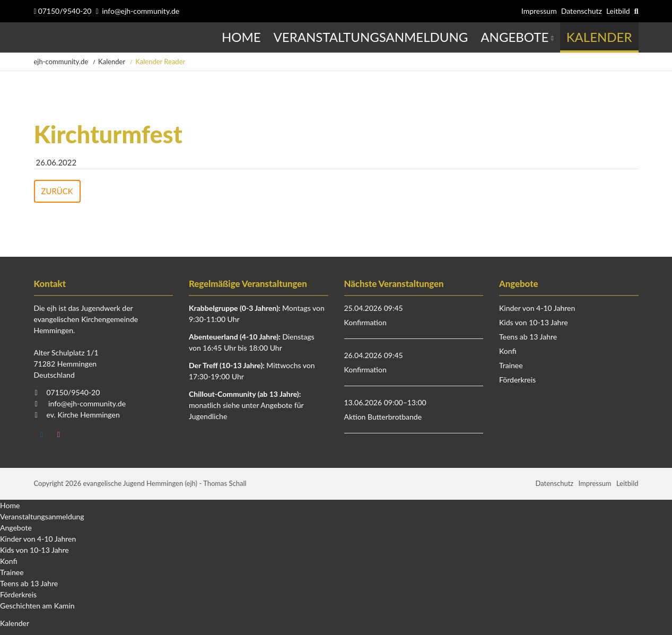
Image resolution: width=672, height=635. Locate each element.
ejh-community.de (61, 62)
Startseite (35, 37)
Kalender (112, 62)
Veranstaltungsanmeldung (42, 516)
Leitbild (618, 11)
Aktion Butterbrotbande (383, 417)
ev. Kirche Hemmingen (83, 415)
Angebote (16, 528)
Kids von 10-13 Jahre (534, 322)
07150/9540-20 (63, 11)
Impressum (539, 11)
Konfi (508, 351)
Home (10, 505)
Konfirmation (365, 322)
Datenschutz (582, 11)
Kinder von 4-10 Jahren (537, 308)
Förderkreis (517, 380)
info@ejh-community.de (141, 11)
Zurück (57, 191)
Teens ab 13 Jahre (528, 337)
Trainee (511, 365)
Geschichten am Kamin (37, 606)
